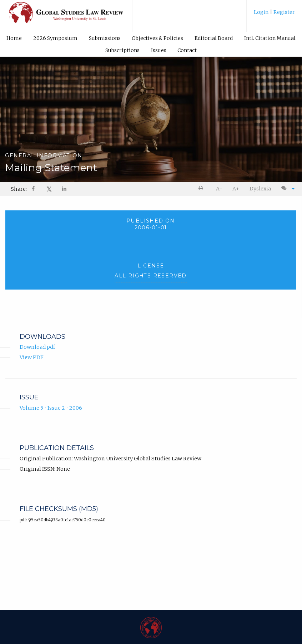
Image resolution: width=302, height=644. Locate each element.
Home (14, 38)
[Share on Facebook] (34, 189)
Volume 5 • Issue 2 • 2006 (51, 408)
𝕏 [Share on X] (49, 189)
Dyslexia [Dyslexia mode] (260, 189)
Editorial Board (214, 38)
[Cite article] (286, 188)
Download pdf (37, 347)
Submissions (105, 38)
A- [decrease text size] (219, 189)
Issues (159, 50)
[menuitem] (274, 15)
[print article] (202, 188)
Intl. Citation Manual (270, 38)
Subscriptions (122, 50)
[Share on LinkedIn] (65, 189)
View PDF (32, 357)
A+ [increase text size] (236, 189)
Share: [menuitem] (19, 189)
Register (284, 12)
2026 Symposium (55, 38)
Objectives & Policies (157, 38)
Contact (187, 50)
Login (262, 12)
